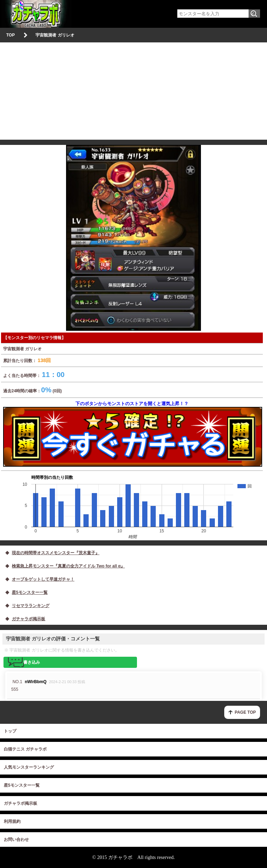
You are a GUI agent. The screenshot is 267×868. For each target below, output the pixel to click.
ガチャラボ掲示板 (21, 803)
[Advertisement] (133, 91)
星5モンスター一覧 (22, 785)
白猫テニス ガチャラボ (25, 749)
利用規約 (12, 821)
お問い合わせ (16, 840)
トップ (10, 731)
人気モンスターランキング (29, 767)
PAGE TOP (245, 712)
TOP (10, 35)
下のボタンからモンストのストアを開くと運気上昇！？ (132, 434)
